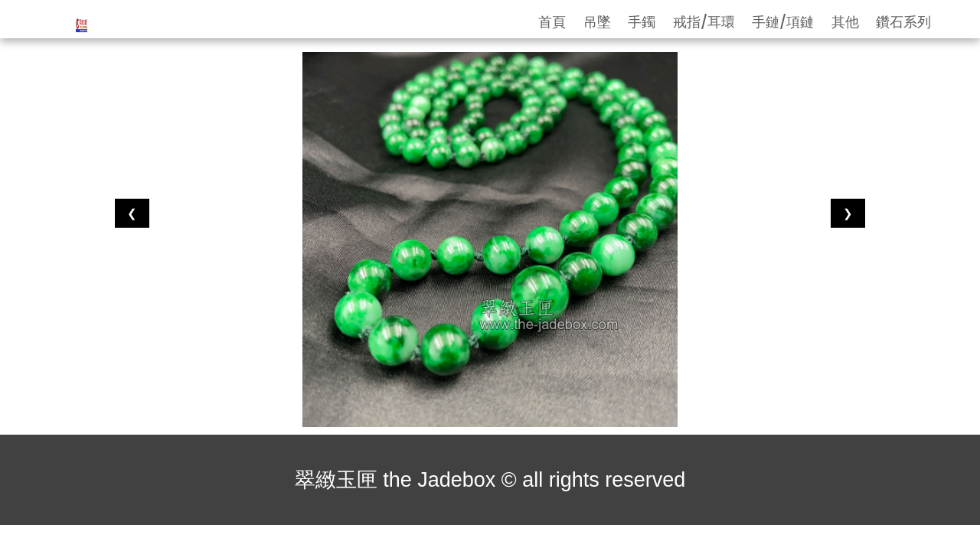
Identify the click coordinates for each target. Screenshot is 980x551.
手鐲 (642, 22)
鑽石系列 (903, 22)
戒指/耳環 (704, 22)
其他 (845, 22)
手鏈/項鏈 (783, 22)
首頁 (552, 22)
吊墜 (597, 22)
